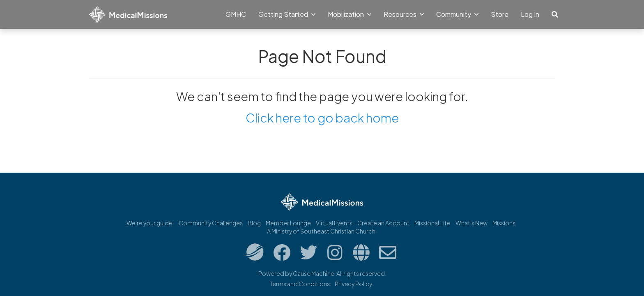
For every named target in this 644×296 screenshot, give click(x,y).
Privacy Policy (353, 284)
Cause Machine (314, 273)
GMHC (236, 14)
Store (500, 14)
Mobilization (350, 14)
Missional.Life (432, 223)
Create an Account (383, 223)
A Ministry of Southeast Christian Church (321, 231)
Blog (254, 223)
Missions (504, 223)
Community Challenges (211, 223)
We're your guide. (150, 223)
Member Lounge (288, 223)
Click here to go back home (322, 118)
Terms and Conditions (300, 284)
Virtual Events (334, 223)
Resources (404, 14)
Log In (530, 14)
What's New (471, 223)
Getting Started (287, 14)
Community (457, 14)
